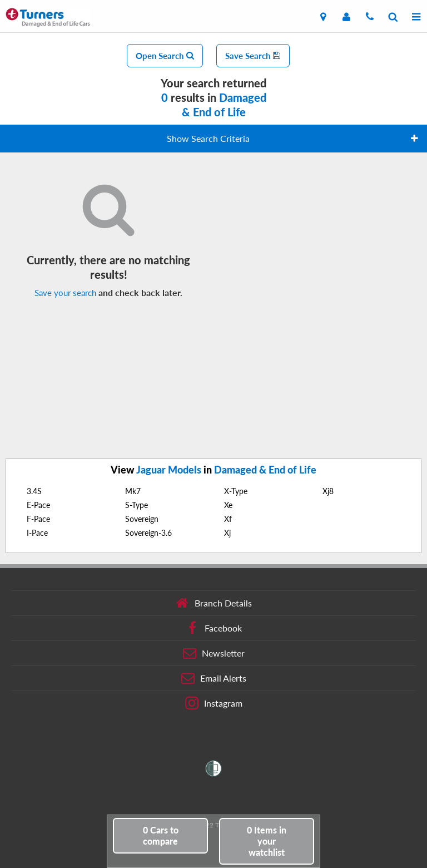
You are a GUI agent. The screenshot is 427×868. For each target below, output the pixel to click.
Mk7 (133, 491)
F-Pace (38, 519)
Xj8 (328, 491)
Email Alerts (214, 678)
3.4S (34, 491)
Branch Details (214, 603)
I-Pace (37, 533)
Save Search (253, 56)
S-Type (136, 505)
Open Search (165, 56)
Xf (228, 519)
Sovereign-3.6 (148, 533)
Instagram (214, 703)
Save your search (65, 293)
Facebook (214, 628)
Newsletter (214, 653)
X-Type (236, 491)
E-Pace (38, 505)
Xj (227, 533)
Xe (228, 505)
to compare (161, 835)
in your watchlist (267, 841)
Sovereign (142, 519)
